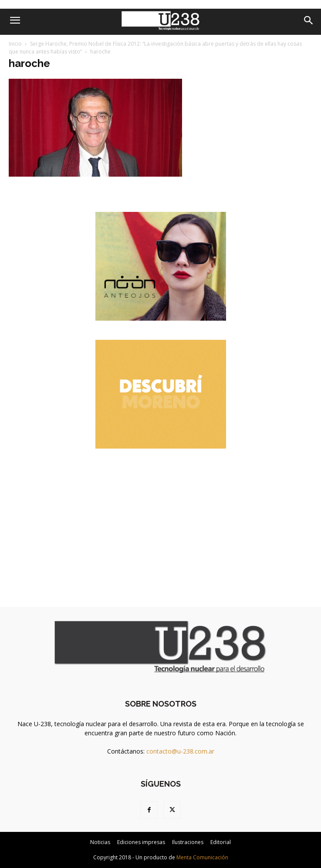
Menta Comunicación (202, 857)
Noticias (100, 842)
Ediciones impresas (141, 842)
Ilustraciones (188, 842)
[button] (15, 20)
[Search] (309, 20)
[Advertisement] (161, 522)
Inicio (15, 44)
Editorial (221, 842)
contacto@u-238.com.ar (180, 751)
